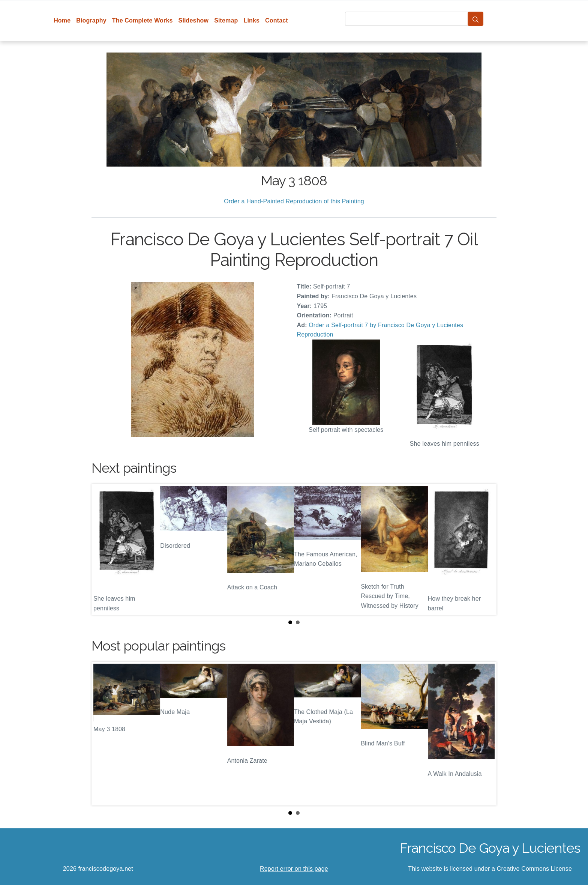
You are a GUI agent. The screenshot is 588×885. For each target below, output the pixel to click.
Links (252, 20)
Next (485, 550)
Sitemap (226, 20)
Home (62, 20)
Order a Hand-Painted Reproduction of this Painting (294, 201)
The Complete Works (142, 20)
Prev (103, 550)
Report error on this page (294, 869)
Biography (91, 20)
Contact (277, 20)
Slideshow (194, 20)
